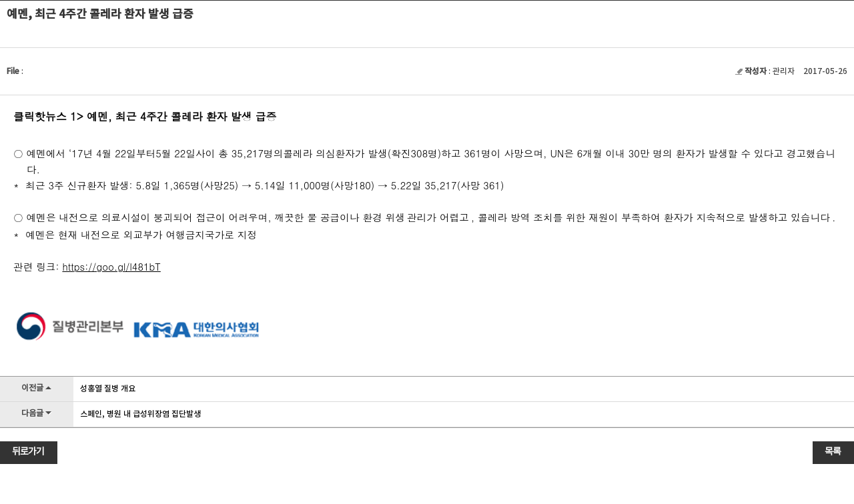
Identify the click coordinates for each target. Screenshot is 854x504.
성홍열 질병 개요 (108, 389)
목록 (833, 452)
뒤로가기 (28, 452)
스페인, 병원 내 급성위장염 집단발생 (140, 414)
